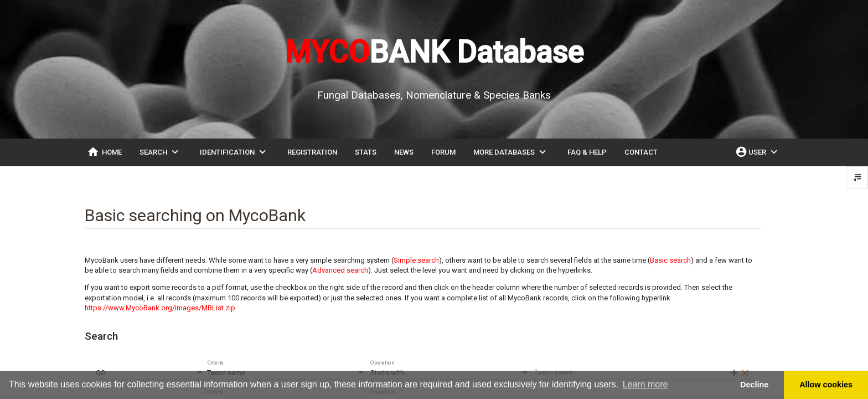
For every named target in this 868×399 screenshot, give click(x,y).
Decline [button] (754, 385)
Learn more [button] (645, 384)
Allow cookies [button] (826, 385)
